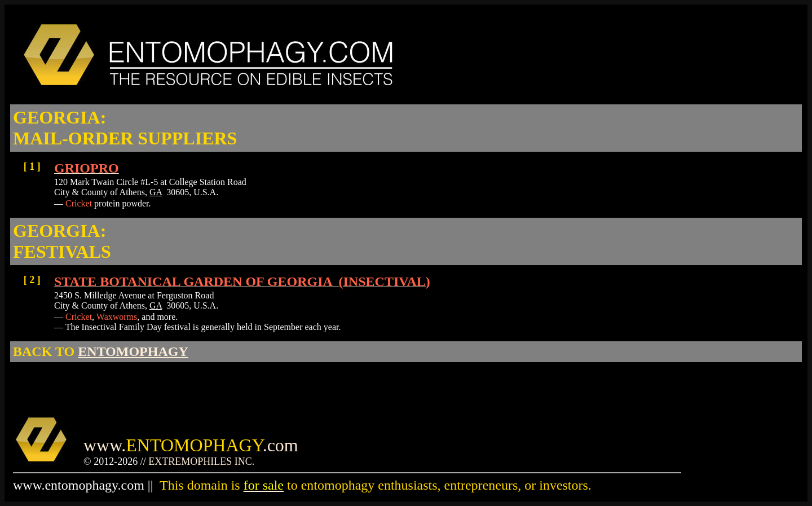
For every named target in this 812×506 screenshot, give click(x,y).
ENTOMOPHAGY (133, 351)
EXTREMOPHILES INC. (201, 461)
